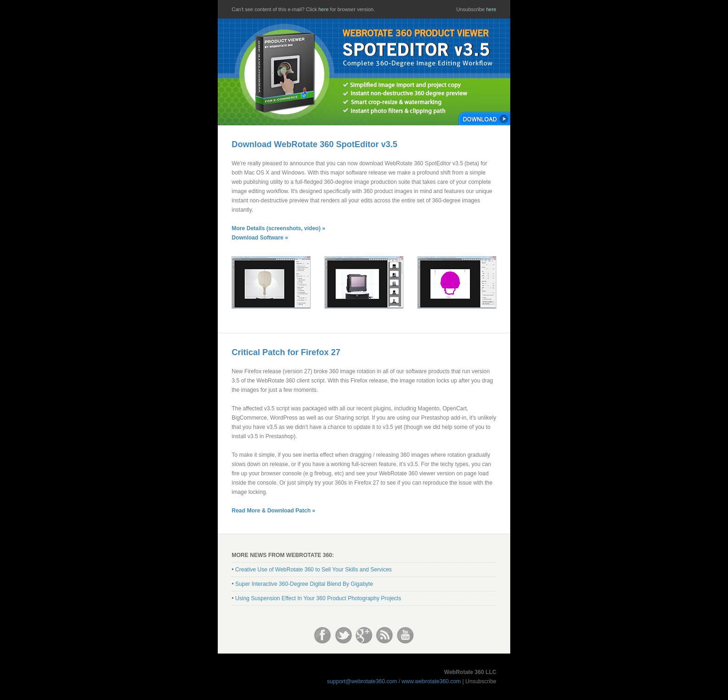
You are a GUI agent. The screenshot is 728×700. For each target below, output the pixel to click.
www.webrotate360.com (431, 681)
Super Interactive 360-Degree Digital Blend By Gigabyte (304, 584)
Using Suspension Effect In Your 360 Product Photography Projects (318, 598)
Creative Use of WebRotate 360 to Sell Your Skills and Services (314, 570)
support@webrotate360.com (362, 681)
